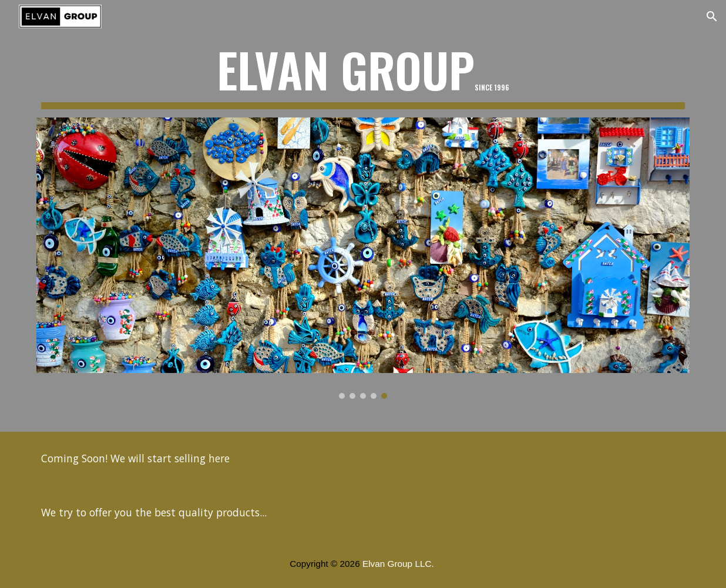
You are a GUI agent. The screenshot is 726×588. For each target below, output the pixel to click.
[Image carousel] (363, 258)
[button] (712, 16)
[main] (363, 75)
